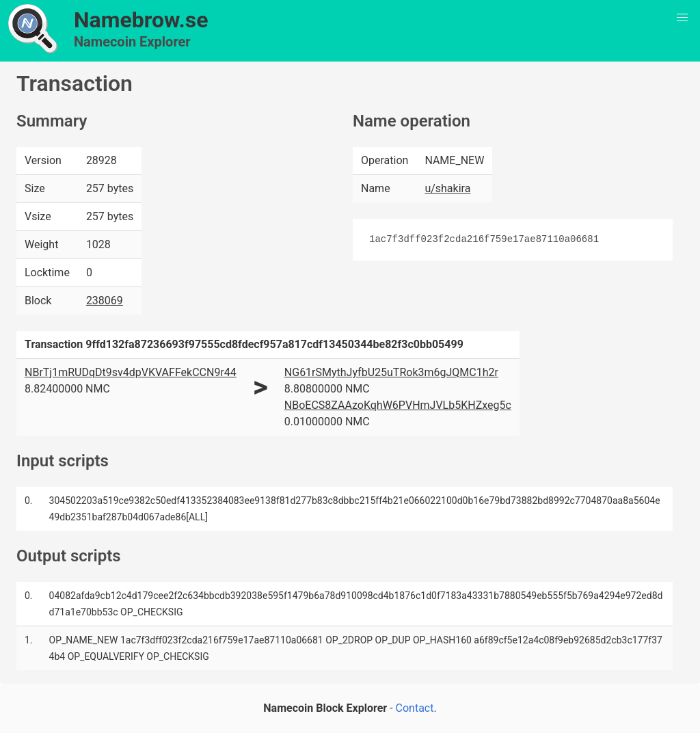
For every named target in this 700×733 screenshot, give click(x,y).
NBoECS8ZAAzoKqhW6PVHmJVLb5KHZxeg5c (398, 405)
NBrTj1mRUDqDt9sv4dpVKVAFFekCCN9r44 (131, 372)
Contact (415, 708)
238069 (105, 301)
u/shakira (447, 188)
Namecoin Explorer (132, 42)
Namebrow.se (141, 20)
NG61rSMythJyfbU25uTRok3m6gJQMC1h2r (391, 372)
